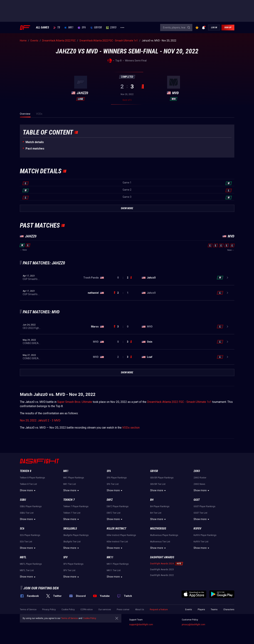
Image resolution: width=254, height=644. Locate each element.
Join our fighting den (41, 588)
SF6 (82, 28)
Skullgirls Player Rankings (76, 535)
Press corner (123, 610)
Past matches (35, 149)
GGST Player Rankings (204, 506)
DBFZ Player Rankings (118, 506)
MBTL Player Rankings (31, 564)
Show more (28, 491)
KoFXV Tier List (201, 542)
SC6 (22, 529)
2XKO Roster (200, 478)
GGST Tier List (200, 513)
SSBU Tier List (27, 513)
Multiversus (158, 529)
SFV (65, 557)
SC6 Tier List (26, 542)
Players (201, 610)
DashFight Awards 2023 (162, 570)
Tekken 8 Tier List (28, 484)
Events (189, 610)
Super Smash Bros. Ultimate (75, 402)
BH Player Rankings (160, 506)
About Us (140, 610)
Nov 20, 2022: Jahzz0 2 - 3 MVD (40, 420)
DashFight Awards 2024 (162, 564)
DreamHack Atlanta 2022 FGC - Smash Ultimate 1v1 (179, 402)
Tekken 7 (69, 500)
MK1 (69, 28)
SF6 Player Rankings (117, 478)
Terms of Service (28, 610)
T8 (57, 28)
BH (152, 500)
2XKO (111, 28)
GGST (197, 500)
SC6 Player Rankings (30, 535)
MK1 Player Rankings (74, 478)
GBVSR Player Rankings (162, 478)
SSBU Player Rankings (31, 506)
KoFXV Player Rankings (205, 535)
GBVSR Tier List (158, 484)
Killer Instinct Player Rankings (121, 535)
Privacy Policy (49, 610)
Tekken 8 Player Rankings (32, 478)
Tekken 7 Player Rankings (76, 506)
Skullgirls (70, 529)
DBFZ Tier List (114, 513)
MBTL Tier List (27, 570)
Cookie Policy (68, 610)
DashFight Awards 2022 (162, 575)
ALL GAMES (42, 28)
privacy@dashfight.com (193, 625)
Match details (35, 142)
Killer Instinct (116, 529)
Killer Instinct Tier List (117, 542)
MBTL (23, 557)
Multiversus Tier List (160, 542)
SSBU (23, 500)
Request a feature (159, 610)
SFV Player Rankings (73, 564)
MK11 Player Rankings (118, 564)
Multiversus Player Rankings (164, 535)
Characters (229, 610)
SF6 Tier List (113, 484)
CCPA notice (87, 610)
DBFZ (110, 500)
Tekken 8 (26, 471)
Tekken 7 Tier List (72, 513)
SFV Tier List (69, 570)
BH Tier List (156, 513)
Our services (105, 610)
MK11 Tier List (114, 570)
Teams (214, 610)
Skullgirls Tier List (72, 542)
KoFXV (197, 529)
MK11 (110, 557)
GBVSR (96, 28)
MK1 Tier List (70, 484)
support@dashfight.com (141, 625)
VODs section (131, 428)
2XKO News (199, 484)
